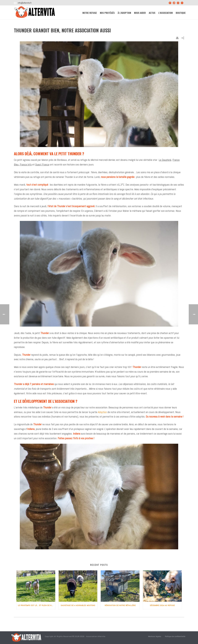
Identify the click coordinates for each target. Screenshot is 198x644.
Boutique (181, 13)
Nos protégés (107, 13)
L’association (166, 13)
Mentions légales (155, 636)
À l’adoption (124, 13)
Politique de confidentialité (175, 636)
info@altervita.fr (25, 3)
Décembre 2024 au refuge (162, 605)
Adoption (102, 412)
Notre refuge (90, 13)
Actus (152, 13)
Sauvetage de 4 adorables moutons (78, 605)
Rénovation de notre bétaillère (120, 605)
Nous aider (140, 13)
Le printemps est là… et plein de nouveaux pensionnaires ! (37, 605)
